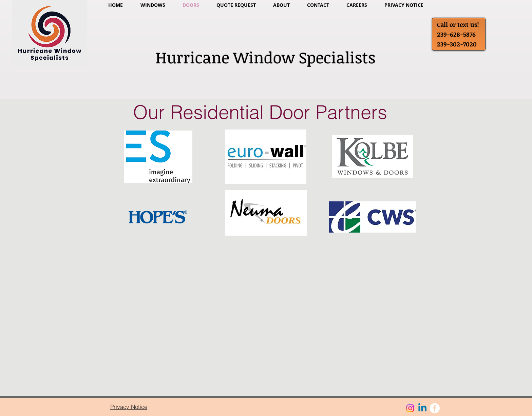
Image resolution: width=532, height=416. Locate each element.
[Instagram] (410, 408)
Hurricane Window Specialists (266, 57)
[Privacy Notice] (129, 407)
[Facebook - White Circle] (435, 408)
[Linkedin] (422, 408)
